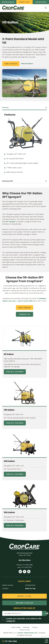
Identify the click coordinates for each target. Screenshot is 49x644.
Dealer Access (41, 2)
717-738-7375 (26, 567)
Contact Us (24, 314)
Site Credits (16, 627)
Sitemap (26, 627)
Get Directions (24, 560)
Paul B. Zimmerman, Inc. (28, 633)
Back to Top (30, 588)
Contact (5, 588)
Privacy (35, 627)
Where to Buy (24, 2)
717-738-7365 (9, 641)
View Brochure (27, 64)
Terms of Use (24, 630)
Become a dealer (8, 2)
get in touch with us (27, 301)
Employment (30, 585)
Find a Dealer (11, 64)
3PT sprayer (10, 222)
